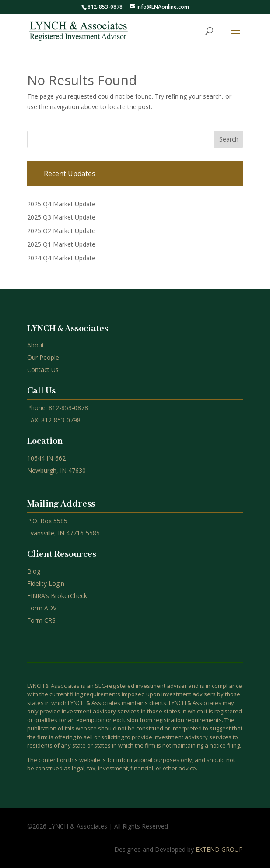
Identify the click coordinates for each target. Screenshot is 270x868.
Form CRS (41, 620)
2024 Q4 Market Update (61, 258)
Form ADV (42, 608)
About (36, 345)
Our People (43, 357)
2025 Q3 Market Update (61, 217)
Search (229, 139)
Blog (34, 571)
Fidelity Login (46, 583)
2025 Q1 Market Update (61, 244)
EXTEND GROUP (219, 849)
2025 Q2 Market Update (61, 231)
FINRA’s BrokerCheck (57, 596)
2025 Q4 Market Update (61, 204)
